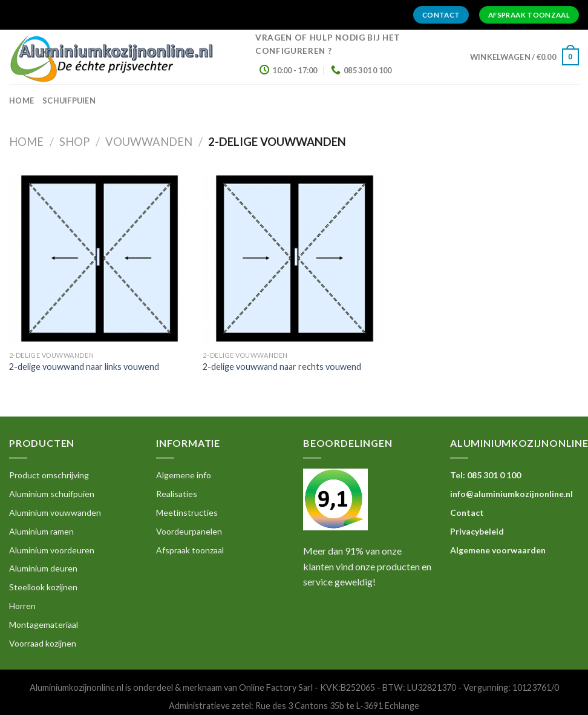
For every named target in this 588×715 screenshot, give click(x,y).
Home (26, 142)
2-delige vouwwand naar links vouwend (84, 367)
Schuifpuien (69, 100)
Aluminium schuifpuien (52, 494)
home (21, 100)
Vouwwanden (149, 142)
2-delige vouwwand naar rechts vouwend (282, 367)
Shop (74, 142)
